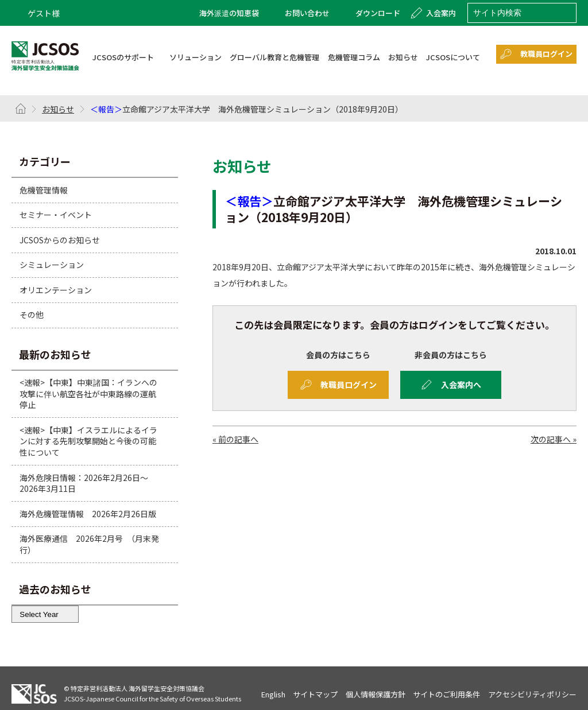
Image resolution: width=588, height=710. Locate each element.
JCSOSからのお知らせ (60, 240)
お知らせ (58, 109)
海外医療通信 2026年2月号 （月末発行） (89, 544)
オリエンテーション (56, 290)
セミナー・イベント (56, 215)
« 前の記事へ (235, 439)
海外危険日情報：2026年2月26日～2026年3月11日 (84, 483)
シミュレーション (52, 265)
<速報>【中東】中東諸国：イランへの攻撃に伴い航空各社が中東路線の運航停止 (88, 393)
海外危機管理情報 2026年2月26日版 (88, 514)
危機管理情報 (44, 189)
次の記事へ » (554, 439)
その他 (32, 315)
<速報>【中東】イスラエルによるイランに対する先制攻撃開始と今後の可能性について (88, 441)
